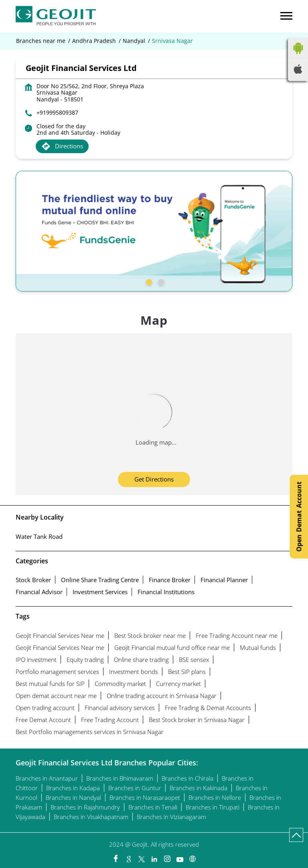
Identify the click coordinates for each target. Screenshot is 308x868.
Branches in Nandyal (73, 797)
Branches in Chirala (187, 778)
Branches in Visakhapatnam (91, 817)
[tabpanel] (154, 231)
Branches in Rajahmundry (85, 807)
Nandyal (134, 41)
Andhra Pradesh (94, 41)
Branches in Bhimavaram (120, 778)
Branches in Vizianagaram (171, 817)
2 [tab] (160, 281)
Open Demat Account (299, 517)
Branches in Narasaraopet (145, 797)
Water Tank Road (39, 536)
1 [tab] (148, 281)
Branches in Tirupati (213, 807)
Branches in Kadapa (73, 788)
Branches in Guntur (135, 788)
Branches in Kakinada (199, 788)
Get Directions (154, 479)
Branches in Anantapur (47, 778)
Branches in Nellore (215, 797)
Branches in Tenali (153, 807)
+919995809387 (57, 112)
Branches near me (41, 41)
